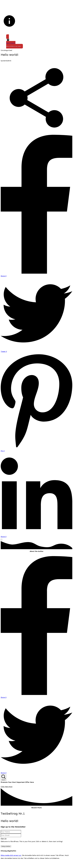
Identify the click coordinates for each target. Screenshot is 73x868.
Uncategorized (6, 50)
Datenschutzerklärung (54, 848)
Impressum (40, 848)
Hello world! (10, 55)
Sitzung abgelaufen (8, 857)
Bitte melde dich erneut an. (11, 862)
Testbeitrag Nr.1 (13, 814)
